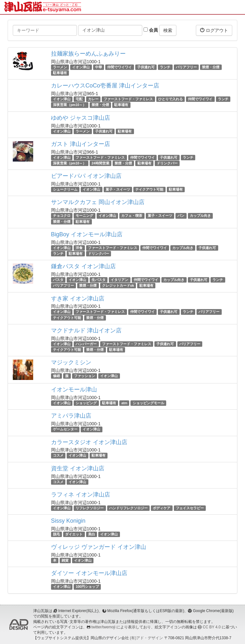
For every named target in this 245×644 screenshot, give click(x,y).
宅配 (79, 99)
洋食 (79, 248)
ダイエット (74, 534)
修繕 (56, 376)
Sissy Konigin (68, 521)
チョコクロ (62, 216)
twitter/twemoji (103, 627)
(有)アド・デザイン (146, 638)
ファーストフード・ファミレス (128, 99)
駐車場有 (60, 73)
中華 (99, 67)
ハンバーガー (86, 344)
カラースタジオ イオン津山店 (89, 442)
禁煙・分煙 (211, 67)
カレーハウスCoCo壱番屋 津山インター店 (105, 86)
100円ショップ (87, 587)
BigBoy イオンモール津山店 (87, 234)
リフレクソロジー (90, 508)
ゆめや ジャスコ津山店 (81, 118)
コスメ (58, 456)
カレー (93, 99)
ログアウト (214, 30)
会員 (151, 30)
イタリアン (119, 280)
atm (124, 403)
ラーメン (60, 67)
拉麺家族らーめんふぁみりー (88, 54)
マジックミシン (71, 362)
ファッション (85, 376)
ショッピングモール (148, 403)
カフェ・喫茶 (132, 216)
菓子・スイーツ (118, 189)
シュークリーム (65, 189)
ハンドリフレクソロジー (128, 508)
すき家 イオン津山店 (78, 299)
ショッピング (86, 403)
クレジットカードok (118, 285)
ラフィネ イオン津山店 (81, 495)
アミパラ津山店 (71, 416)
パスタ (58, 280)
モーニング (84, 216)
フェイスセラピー (190, 508)
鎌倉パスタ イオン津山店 (83, 266)
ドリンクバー (167, 163)
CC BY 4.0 (212, 627)
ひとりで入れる (171, 99)
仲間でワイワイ (119, 67)
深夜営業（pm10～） (70, 105)
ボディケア (162, 508)
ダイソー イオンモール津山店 (89, 573)
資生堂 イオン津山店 (78, 468)
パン (181, 216)
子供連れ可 (146, 67)
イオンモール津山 (74, 390)
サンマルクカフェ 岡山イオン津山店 (98, 202)
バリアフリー (186, 67)
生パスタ (99, 280)
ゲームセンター (65, 429)
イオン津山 (81, 67)
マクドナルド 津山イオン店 (86, 330)
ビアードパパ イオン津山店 (86, 176)
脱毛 (56, 534)
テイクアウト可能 (149, 189)
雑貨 (65, 560)
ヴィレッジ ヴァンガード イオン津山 (99, 547)
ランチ (165, 67)
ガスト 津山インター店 (81, 144)
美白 (92, 534)
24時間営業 (100, 163)
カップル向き (200, 216)
